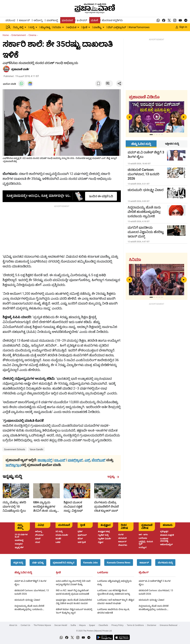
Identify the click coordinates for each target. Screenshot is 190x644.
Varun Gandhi (36, 449)
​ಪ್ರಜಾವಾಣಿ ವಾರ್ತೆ (20, 69)
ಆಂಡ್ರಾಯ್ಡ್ (45, 460)
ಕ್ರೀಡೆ (58, 573)
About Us (13, 625)
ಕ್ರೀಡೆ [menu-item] (85, 27)
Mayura (82, 625)
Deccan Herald (61, 625)
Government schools (15, 449)
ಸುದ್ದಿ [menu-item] (32, 27)
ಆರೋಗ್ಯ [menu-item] (38, 20)
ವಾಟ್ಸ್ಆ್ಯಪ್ (75, 460)
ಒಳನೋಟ (103, 573)
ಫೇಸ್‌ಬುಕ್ (98, 460)
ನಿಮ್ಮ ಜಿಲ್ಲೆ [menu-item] (18, 27)
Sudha (73, 625)
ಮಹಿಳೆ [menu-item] (94, 20)
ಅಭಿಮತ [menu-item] (72, 27)
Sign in (181, 27)
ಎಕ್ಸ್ (87, 460)
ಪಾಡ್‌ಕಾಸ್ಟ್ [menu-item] (52, 20)
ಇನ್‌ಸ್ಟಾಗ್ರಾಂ (13, 465)
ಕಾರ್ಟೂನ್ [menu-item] (24, 20)
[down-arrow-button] (25, 27)
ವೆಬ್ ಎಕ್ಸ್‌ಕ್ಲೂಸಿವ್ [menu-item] (117, 27)
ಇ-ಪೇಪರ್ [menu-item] (82, 20)
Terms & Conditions (135, 625)
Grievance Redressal (168, 625)
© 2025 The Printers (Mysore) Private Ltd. (94, 631)
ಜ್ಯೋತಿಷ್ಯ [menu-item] (46, 27)
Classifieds (103, 625)
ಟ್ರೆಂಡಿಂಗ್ (144, 573)
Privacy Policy (117, 625)
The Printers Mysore (42, 625)
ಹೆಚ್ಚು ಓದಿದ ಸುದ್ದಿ (23, 573)
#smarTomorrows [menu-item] (139, 27)
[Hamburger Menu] (8, 27)
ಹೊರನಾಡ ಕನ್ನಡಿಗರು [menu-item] (112, 20)
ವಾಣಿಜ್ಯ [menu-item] (97, 27)
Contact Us (25, 625)
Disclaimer (152, 625)
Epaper (92, 625)
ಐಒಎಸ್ (60, 460)
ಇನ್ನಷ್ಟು (113, 477)
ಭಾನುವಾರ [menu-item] (67, 20)
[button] (18, 563)
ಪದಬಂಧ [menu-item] (10, 20)
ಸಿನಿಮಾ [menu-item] (57, 27)
